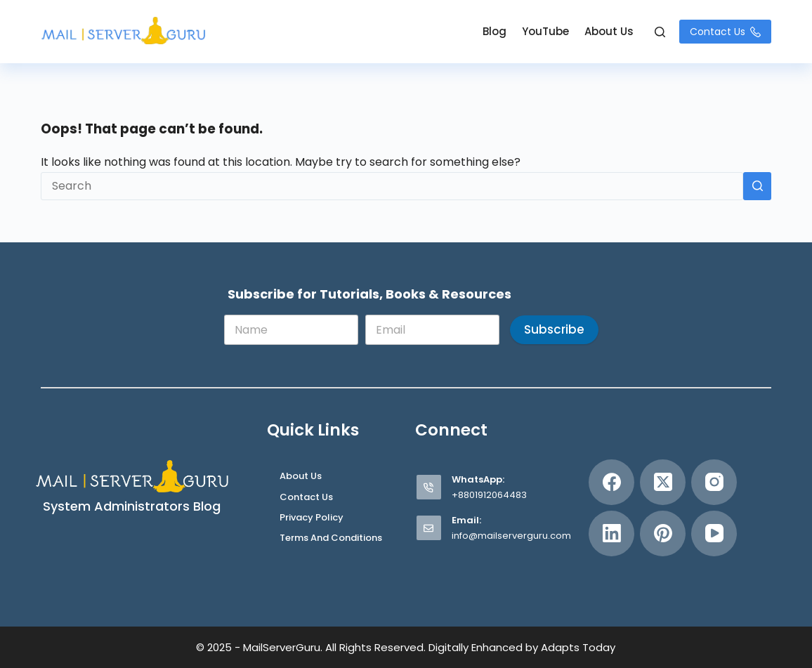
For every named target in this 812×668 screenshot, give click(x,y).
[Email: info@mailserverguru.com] (429, 528)
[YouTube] (714, 533)
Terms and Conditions (331, 538)
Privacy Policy (312, 518)
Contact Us (725, 32)
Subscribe (554, 329)
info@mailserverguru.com (511, 536)
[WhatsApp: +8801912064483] (429, 487)
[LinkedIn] (611, 533)
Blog (495, 31)
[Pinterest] (663, 533)
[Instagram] (714, 482)
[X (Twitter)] (663, 482)
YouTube (545, 31)
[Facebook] (611, 482)
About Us (609, 31)
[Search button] (757, 186)
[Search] (660, 32)
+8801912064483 (489, 495)
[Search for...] (392, 186)
